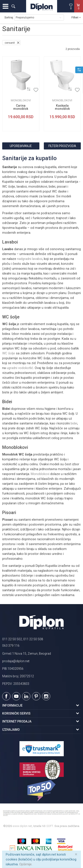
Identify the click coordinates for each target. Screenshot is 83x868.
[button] (13, 6)
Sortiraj (9, 18)
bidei (74, 423)
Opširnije (25, 864)
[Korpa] (79, 11)
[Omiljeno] (71, 6)
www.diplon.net (22, 826)
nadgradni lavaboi (30, 259)
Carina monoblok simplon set (21, 109)
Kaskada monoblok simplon (62, 109)
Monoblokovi (21, 100)
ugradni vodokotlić (20, 368)
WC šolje (9, 353)
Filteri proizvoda (62, 146)
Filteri (76, 17)
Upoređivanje (21, 146)
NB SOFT (47, 826)
